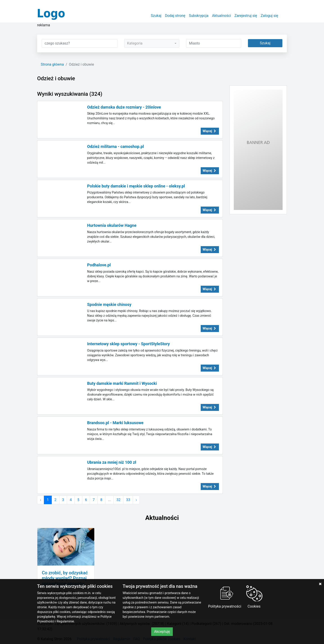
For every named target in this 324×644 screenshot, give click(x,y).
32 (118, 500)
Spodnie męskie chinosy (109, 304)
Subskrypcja (199, 16)
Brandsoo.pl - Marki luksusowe (115, 423)
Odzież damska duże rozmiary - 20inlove (124, 107)
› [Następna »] (136, 500)
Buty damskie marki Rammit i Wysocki (122, 383)
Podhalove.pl (99, 265)
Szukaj (156, 16)
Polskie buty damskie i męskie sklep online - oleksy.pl (136, 186)
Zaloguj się (269, 16)
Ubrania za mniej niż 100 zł (112, 462)
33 (128, 500)
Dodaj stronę (175, 16)
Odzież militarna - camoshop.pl (115, 146)
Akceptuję (162, 632)
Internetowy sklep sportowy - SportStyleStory (128, 344)
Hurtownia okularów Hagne (112, 225)
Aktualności (221, 16)
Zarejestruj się (246, 16)
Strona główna (52, 64)
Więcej (210, 131)
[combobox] (152, 43)
